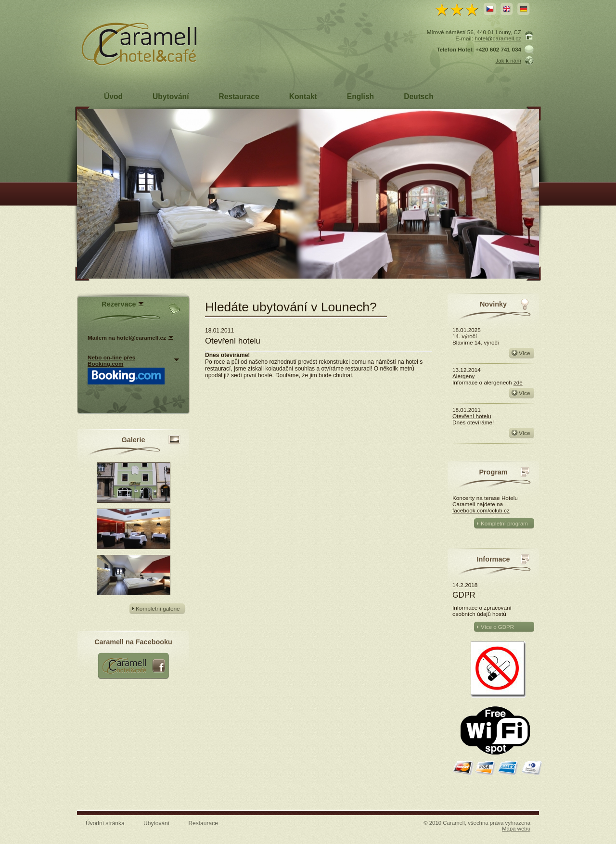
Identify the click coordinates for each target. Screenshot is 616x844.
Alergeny (463, 376)
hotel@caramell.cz (498, 38)
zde (518, 382)
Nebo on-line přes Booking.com (111, 360)
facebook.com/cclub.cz (481, 510)
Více (525, 353)
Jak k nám (508, 60)
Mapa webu (516, 829)
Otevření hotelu (472, 416)
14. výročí (465, 336)
